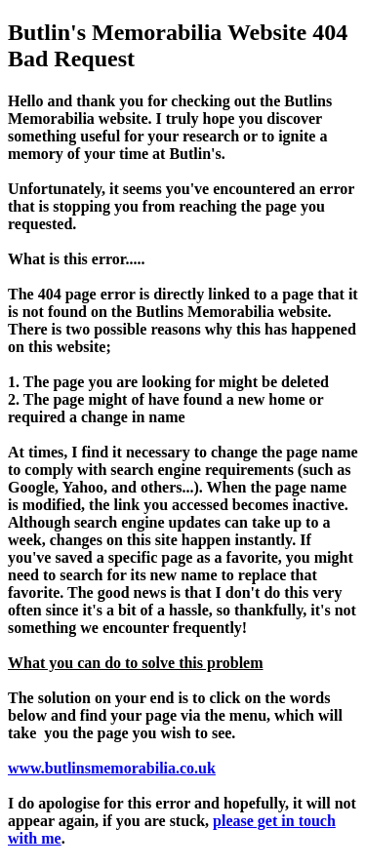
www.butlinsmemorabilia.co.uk (112, 768)
